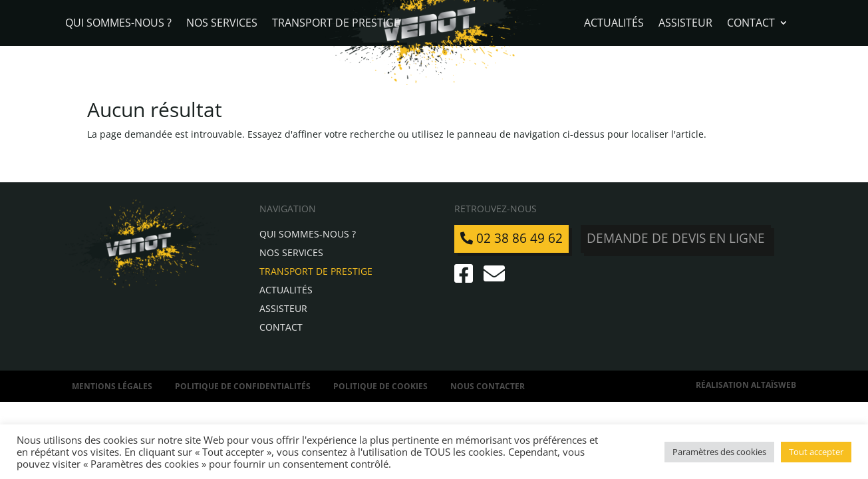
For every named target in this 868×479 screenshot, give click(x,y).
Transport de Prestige (336, 24)
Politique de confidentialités (243, 386)
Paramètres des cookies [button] (719, 452)
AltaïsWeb (774, 385)
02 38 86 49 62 (511, 238)
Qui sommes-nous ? (118, 24)
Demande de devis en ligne (676, 238)
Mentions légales (112, 386)
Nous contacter (488, 386)
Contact (751, 24)
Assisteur (685, 24)
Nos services (222, 24)
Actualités (614, 24)
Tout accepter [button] (816, 452)
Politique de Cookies (380, 386)
